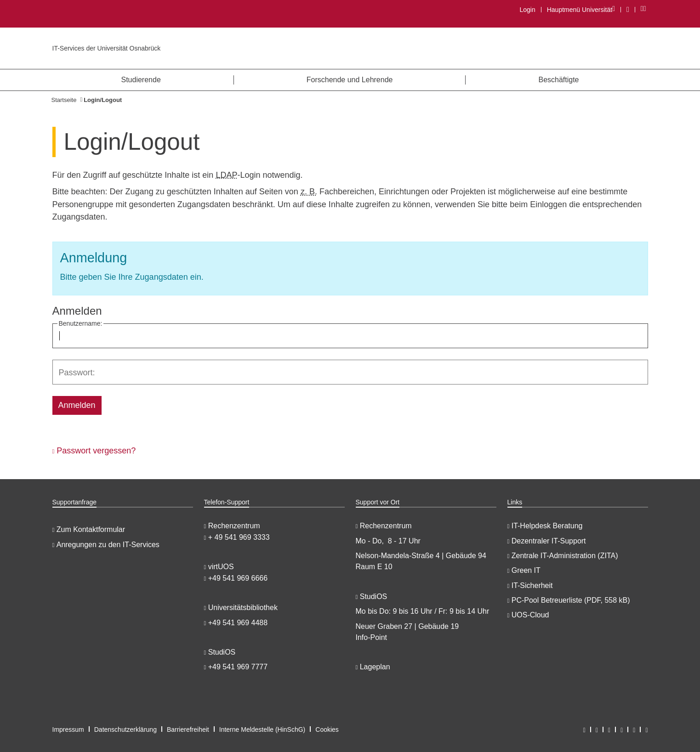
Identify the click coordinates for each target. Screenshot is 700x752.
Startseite (64, 100)
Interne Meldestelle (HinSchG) (262, 729)
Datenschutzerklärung (125, 729)
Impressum (68, 729)
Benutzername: (81, 323)
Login (527, 10)
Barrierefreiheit (188, 729)
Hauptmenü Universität (581, 9)
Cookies (327, 729)
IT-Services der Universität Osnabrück (107, 48)
